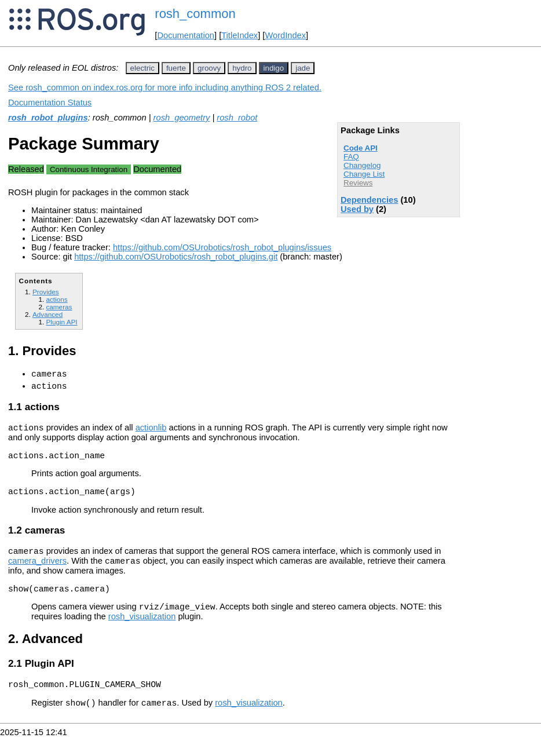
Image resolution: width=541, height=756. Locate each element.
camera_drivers (37, 573)
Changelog (362, 165)
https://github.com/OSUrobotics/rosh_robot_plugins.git (176, 257)
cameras (59, 307)
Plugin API (61, 322)
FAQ (351, 157)
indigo (274, 68)
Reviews (358, 183)
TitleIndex (240, 35)
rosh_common (195, 14)
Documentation (186, 35)
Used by (357, 209)
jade (303, 68)
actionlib (151, 433)
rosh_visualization (142, 632)
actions (56, 299)
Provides (46, 292)
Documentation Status (50, 103)
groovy (209, 68)
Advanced (47, 314)
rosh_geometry (182, 118)
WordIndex (285, 35)
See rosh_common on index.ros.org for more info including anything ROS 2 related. (165, 87)
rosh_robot (237, 118)
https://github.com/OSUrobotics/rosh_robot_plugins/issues (222, 247)
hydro (242, 68)
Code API (361, 148)
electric (142, 68)
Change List (364, 174)
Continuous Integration (89, 169)
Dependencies (369, 200)
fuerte (176, 68)
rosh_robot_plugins (48, 118)
